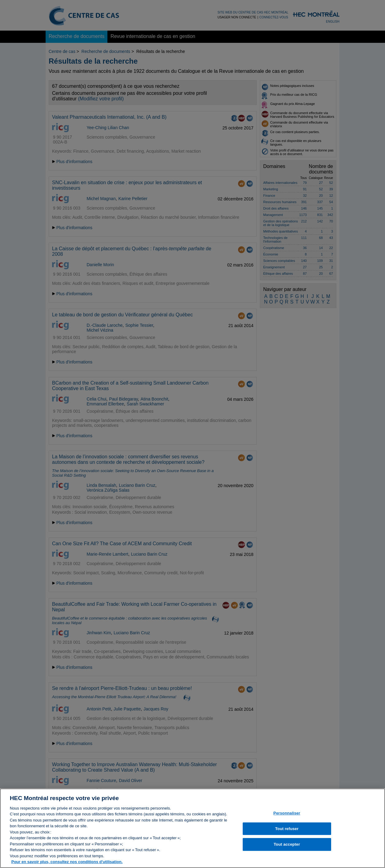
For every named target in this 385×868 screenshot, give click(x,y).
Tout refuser (287, 832)
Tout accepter (287, 848)
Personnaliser (287, 816)
